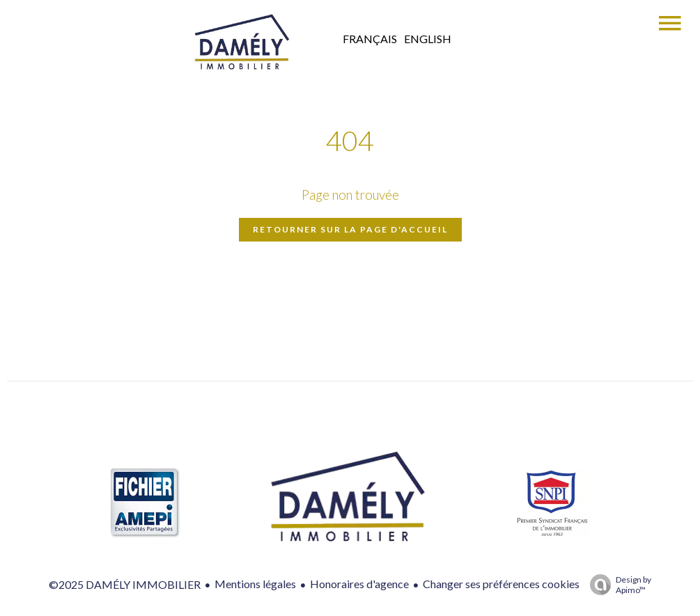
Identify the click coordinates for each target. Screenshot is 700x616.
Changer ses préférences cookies (501, 584)
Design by (617, 585)
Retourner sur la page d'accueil (350, 229)
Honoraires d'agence (359, 584)
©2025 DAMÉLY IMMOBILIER (125, 584)
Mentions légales (255, 584)
